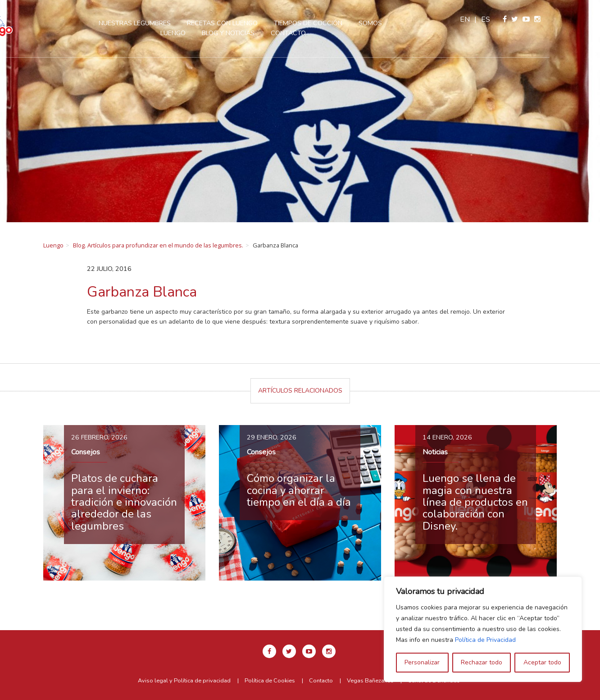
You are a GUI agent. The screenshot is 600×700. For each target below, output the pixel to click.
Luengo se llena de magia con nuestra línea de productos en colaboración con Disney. (475, 502)
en (515, 19)
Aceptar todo (542, 662)
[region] (483, 629)
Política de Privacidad (485, 640)
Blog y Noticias (249, 33)
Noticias (435, 452)
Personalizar (422, 662)
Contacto (309, 33)
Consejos (86, 452)
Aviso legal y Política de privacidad (184, 681)
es (536, 19)
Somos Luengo (405, 23)
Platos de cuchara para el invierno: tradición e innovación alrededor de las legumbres (124, 502)
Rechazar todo (482, 662)
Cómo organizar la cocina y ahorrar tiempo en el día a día (299, 490)
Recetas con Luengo (243, 23)
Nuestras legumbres (156, 23)
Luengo (53, 245)
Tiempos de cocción (329, 23)
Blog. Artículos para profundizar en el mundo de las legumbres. (158, 245)
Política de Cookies (270, 681)
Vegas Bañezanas (370, 681)
